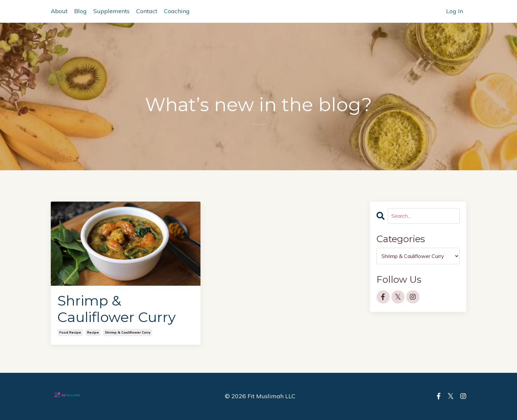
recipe (93, 332)
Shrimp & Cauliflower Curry (117, 309)
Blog (80, 11)
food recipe (70, 332)
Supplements (111, 11)
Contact (147, 11)
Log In (455, 11)
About (59, 11)
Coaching (177, 11)
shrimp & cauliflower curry (128, 332)
